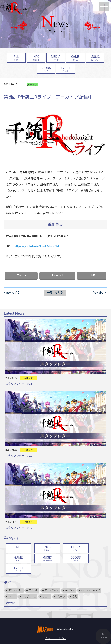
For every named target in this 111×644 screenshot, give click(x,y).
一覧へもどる (55, 293)
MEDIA (56, 58)
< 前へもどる (12, 293)
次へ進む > (100, 293)
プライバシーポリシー (55, 638)
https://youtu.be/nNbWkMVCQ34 (37, 246)
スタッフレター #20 (19, 456)
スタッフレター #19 (19, 528)
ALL (16, 58)
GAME (75, 58)
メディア (32, 85)
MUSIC (95, 58)
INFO (36, 58)
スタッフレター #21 (19, 384)
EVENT (66, 70)
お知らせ (28, 378)
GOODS (46, 70)
